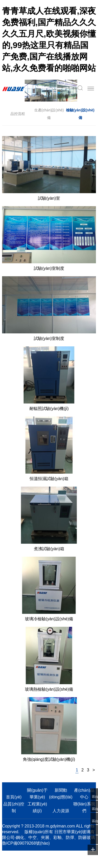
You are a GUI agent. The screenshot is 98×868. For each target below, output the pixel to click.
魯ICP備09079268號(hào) (26, 843)
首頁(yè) (14, 797)
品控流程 (18, 114)
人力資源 (61, 811)
